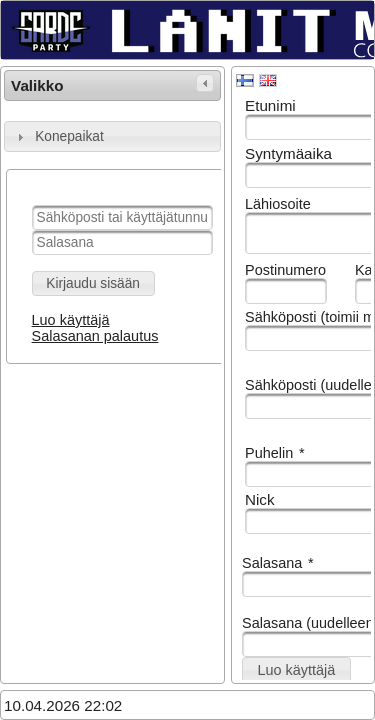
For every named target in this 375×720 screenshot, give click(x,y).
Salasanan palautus (95, 336)
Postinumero (285, 270)
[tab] (112, 136)
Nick (260, 499)
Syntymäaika (288, 153)
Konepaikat (69, 136)
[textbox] (122, 217)
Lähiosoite (278, 204)
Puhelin (275, 453)
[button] (93, 283)
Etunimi (270, 105)
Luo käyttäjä (71, 320)
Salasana (278, 563)
